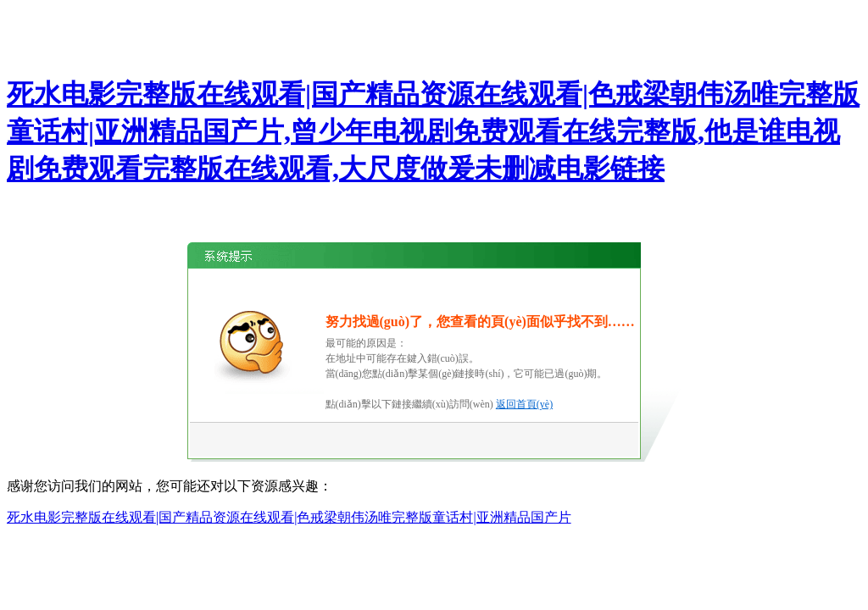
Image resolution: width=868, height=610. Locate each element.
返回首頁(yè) (524, 404)
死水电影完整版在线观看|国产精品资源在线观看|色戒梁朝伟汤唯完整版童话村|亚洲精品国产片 (289, 517)
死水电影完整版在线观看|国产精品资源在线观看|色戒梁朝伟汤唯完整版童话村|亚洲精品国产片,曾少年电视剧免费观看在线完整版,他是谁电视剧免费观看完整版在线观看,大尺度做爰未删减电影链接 (433, 131)
